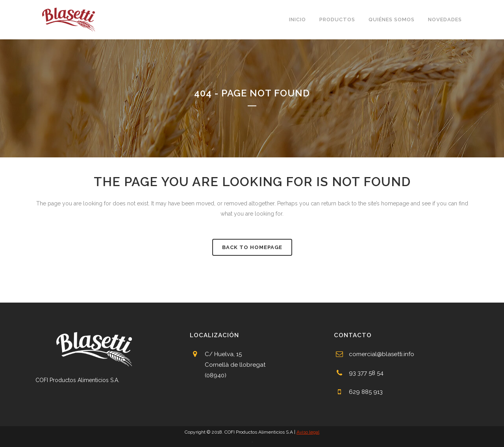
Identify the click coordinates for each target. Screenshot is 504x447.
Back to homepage (252, 247)
